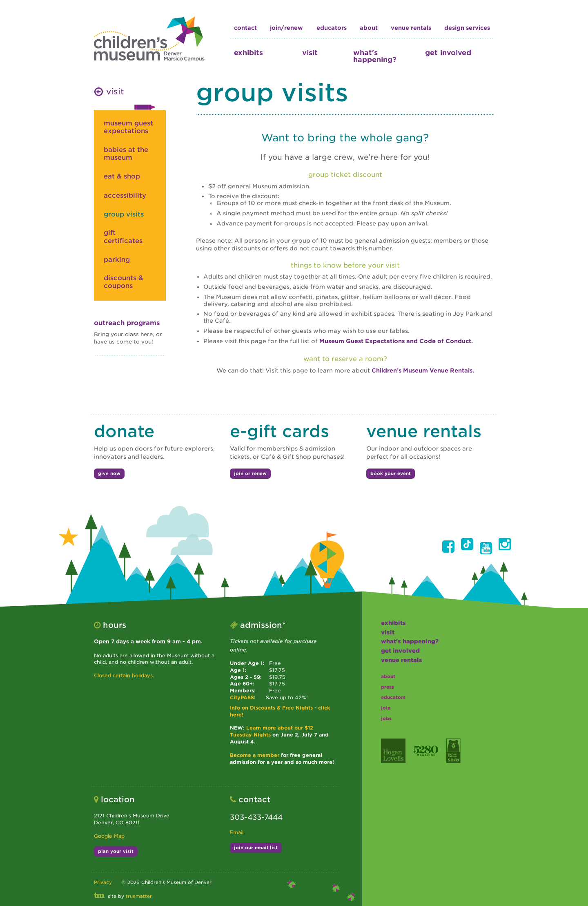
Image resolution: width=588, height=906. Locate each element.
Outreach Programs (127, 323)
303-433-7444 (256, 817)
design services (467, 28)
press (388, 687)
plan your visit (116, 851)
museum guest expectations (128, 127)
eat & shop (122, 176)
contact (245, 28)
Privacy (103, 882)
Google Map (109, 836)
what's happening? (375, 56)
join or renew (250, 473)
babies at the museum (126, 154)
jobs (386, 719)
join (386, 708)
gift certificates (123, 237)
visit (310, 52)
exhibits (248, 52)
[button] (448, 547)
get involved (448, 52)
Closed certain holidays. (124, 675)
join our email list (256, 848)
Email (237, 832)
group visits (124, 214)
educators (332, 28)
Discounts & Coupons (124, 282)
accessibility (125, 195)
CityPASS (242, 697)
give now (109, 473)
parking (117, 260)
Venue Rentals (411, 28)
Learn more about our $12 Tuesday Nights (272, 731)
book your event (391, 473)
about (369, 28)
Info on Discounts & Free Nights (271, 708)
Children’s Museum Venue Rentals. (423, 370)
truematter (139, 896)
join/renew (286, 28)
